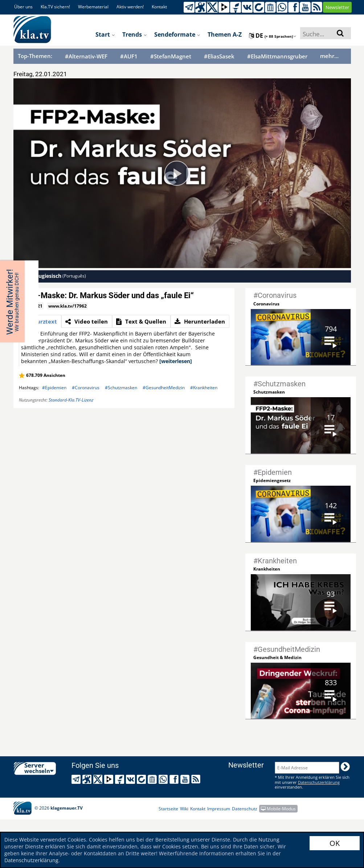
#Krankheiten (204, 388)
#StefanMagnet (171, 56)
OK (335, 843)
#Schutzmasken (121, 388)
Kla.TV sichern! (55, 7)
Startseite (168, 809)
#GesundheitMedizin (164, 388)
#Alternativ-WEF (86, 56)
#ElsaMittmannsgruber (277, 56)
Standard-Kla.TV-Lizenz (71, 400)
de (273, 36)
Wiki (184, 809)
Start (105, 34)
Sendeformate (177, 34)
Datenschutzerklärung (31, 860)
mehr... (329, 56)
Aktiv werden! (130, 7)
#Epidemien (54, 388)
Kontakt (159, 7)
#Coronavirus (86, 388)
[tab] (40, 321)
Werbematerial (93, 7)
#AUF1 (129, 56)
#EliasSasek (219, 56)
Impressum (219, 809)
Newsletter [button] (337, 7)
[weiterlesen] (176, 361)
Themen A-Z (225, 34)
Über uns (23, 7)
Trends (135, 34)
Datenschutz (245, 809)
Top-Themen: (35, 56)
